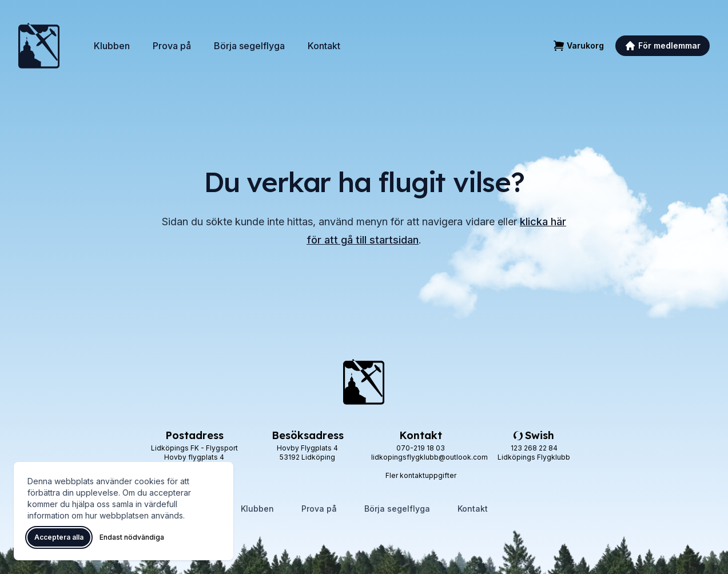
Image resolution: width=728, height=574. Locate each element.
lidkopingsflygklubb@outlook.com (429, 457)
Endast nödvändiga (132, 537)
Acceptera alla (59, 537)
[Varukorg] (578, 46)
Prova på (172, 46)
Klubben (112, 46)
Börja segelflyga (249, 46)
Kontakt (324, 46)
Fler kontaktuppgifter (421, 475)
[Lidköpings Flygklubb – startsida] (39, 46)
